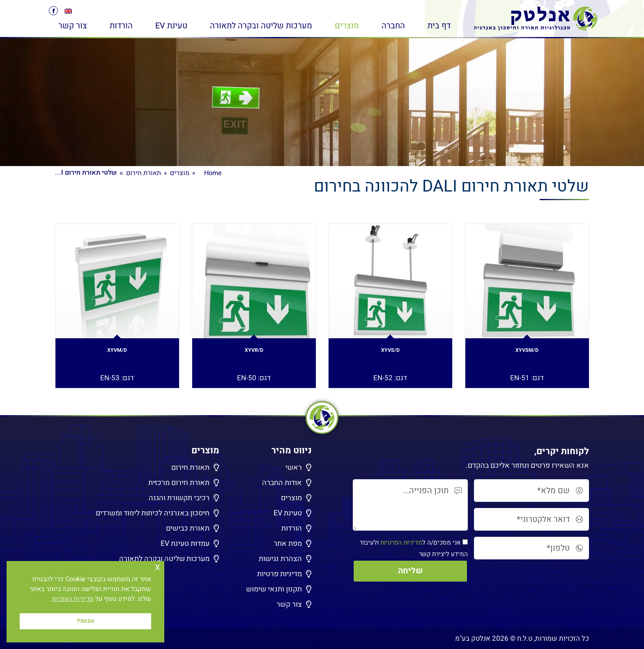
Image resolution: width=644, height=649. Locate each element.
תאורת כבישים (188, 528)
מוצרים (291, 498)
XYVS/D (390, 352)
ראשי (294, 468)
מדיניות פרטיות (279, 574)
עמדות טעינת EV (185, 544)
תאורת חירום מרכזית (179, 483)
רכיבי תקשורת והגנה (179, 498)
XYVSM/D (527, 352)
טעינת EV (288, 513)
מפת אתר (288, 544)
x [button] (158, 567)
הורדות (292, 528)
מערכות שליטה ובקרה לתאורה (164, 559)
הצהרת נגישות (280, 559)
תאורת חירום (190, 468)
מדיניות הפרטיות (401, 543)
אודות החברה (282, 483)
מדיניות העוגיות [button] (73, 599)
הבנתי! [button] (86, 621)
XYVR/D (254, 352)
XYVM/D (117, 352)
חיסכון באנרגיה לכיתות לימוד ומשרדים (153, 513)
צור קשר (289, 604)
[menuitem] (68, 11)
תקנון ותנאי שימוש (274, 589)
